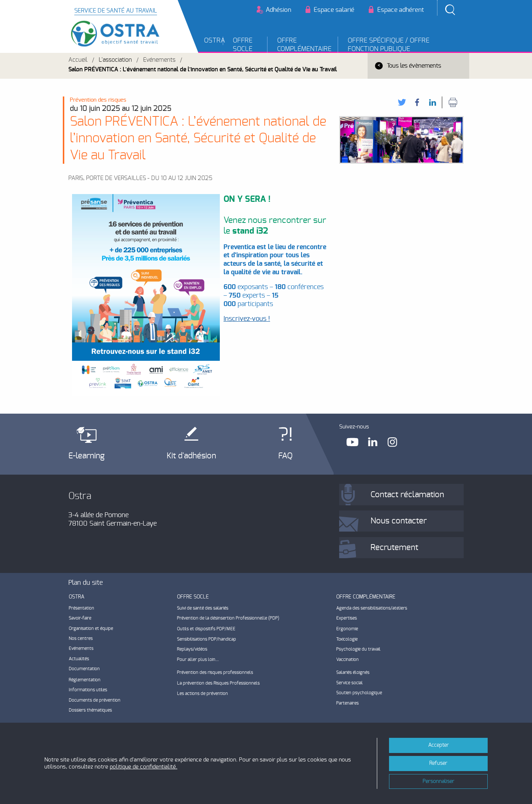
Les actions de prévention (202, 693)
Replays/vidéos (192, 649)
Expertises (347, 618)
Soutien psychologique (359, 693)
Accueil (78, 60)
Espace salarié (334, 10)
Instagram (393, 442)
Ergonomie (347, 629)
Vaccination (347, 659)
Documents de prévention (95, 700)
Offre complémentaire (304, 45)
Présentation (81, 608)
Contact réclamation (407, 495)
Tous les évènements (414, 66)
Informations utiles (88, 690)
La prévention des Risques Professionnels (218, 683)
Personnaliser (439, 781)
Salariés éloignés (353, 672)
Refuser (438, 763)
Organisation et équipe (91, 628)
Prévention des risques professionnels (215, 672)
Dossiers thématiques (90, 710)
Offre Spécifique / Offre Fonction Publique (388, 45)
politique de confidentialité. (144, 767)
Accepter (439, 745)
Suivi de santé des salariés (203, 608)
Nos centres (81, 638)
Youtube (352, 442)
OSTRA (214, 41)
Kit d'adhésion (191, 456)
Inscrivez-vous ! (247, 319)
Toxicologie (347, 639)
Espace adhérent (400, 10)
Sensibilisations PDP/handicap (207, 639)
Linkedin (373, 442)
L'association (115, 60)
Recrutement (394, 547)
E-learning (86, 456)
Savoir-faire (80, 618)
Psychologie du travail (358, 649)
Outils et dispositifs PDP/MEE (206, 629)
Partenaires (347, 703)
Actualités (79, 659)
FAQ (285, 456)
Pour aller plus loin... (198, 659)
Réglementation (85, 680)
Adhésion (278, 10)
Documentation (84, 669)
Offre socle (243, 45)
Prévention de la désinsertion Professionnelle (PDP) (228, 618)
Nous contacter (399, 521)
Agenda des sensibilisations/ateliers (372, 608)
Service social (349, 683)
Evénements (159, 60)
